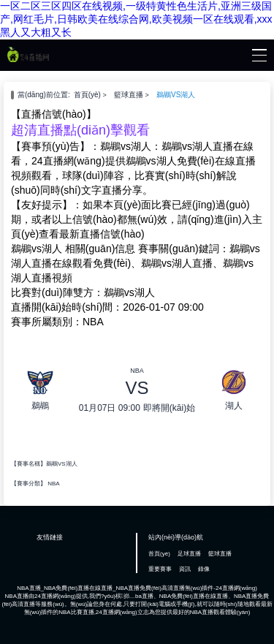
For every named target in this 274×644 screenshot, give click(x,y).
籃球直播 (129, 95)
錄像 (204, 569)
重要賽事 (160, 569)
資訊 (185, 569)
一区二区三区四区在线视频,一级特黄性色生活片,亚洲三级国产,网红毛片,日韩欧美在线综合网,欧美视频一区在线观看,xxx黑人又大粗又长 (136, 19)
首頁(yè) (87, 95)
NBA (53, 484)
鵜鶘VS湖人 (176, 95)
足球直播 (189, 554)
